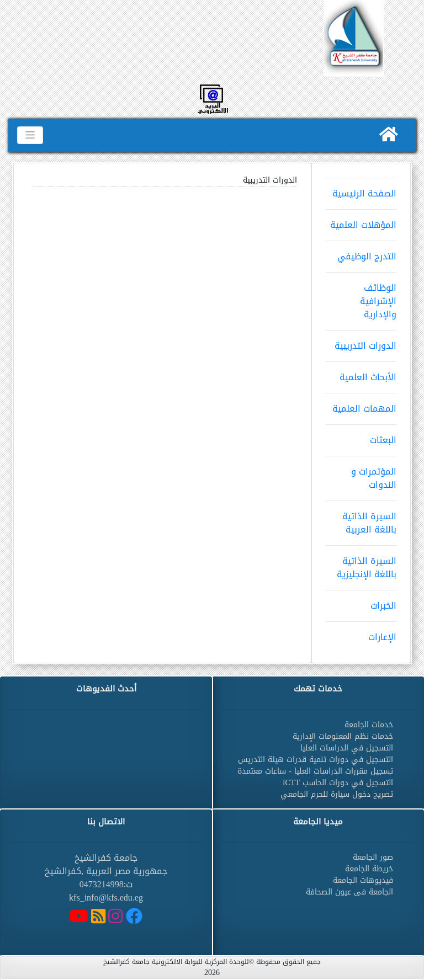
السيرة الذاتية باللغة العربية (361, 519)
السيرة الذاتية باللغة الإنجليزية (361, 564)
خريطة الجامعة (369, 869)
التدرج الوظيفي (361, 253)
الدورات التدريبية (361, 342)
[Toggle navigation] (30, 135)
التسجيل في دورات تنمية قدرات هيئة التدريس (316, 760)
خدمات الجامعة (369, 725)
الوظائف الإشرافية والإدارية (361, 297)
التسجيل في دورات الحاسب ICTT (338, 783)
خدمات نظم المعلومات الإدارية (343, 736)
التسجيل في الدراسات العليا (347, 748)
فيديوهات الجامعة (363, 880)
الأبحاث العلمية (361, 374)
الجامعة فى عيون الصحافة (349, 892)
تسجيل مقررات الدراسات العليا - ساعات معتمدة (315, 771)
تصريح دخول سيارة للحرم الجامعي (337, 794)
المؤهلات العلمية (361, 221)
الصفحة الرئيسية (361, 190)
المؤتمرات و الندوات (361, 475)
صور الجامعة (373, 857)
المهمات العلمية (361, 405)
